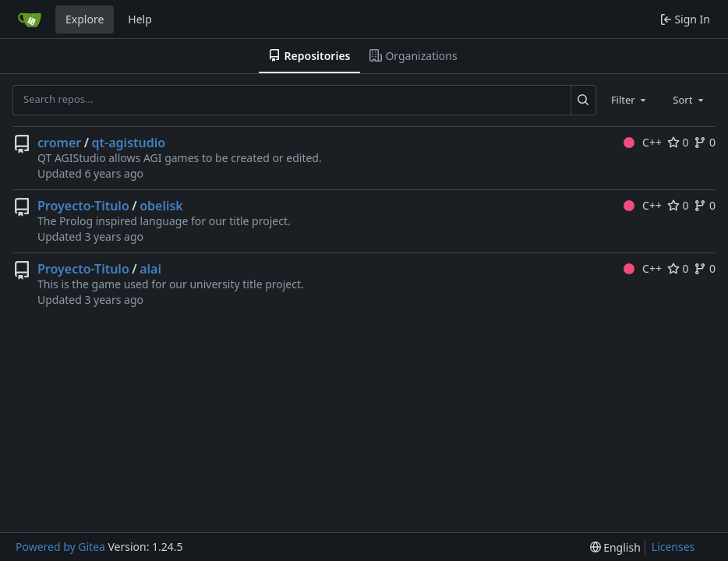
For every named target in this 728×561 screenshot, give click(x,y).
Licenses (673, 547)
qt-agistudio (129, 143)
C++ (643, 142)
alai (150, 269)
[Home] (30, 19)
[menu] (615, 547)
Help (140, 19)
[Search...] (583, 100)
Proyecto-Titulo (83, 206)
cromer (59, 143)
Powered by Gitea (60, 547)
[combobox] (630, 100)
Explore (85, 19)
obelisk (161, 206)
